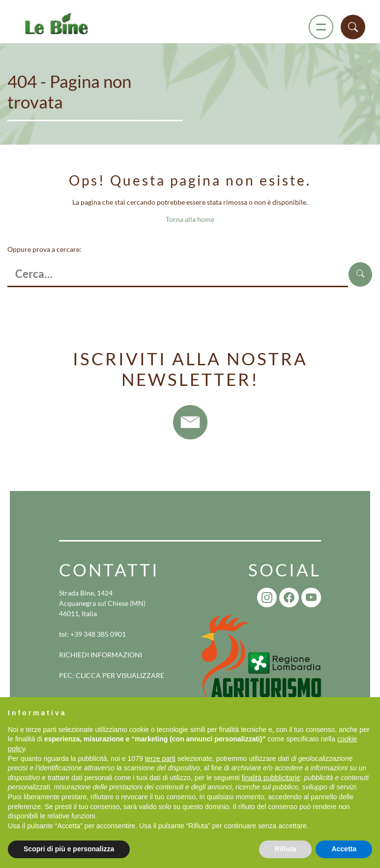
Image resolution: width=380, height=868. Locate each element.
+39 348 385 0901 (98, 634)
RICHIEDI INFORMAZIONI (101, 655)
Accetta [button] (344, 849)
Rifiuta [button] (286, 849)
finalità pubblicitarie (271, 778)
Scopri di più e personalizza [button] (69, 849)
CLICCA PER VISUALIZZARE (120, 675)
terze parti (160, 759)
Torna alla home (190, 219)
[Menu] (321, 27)
